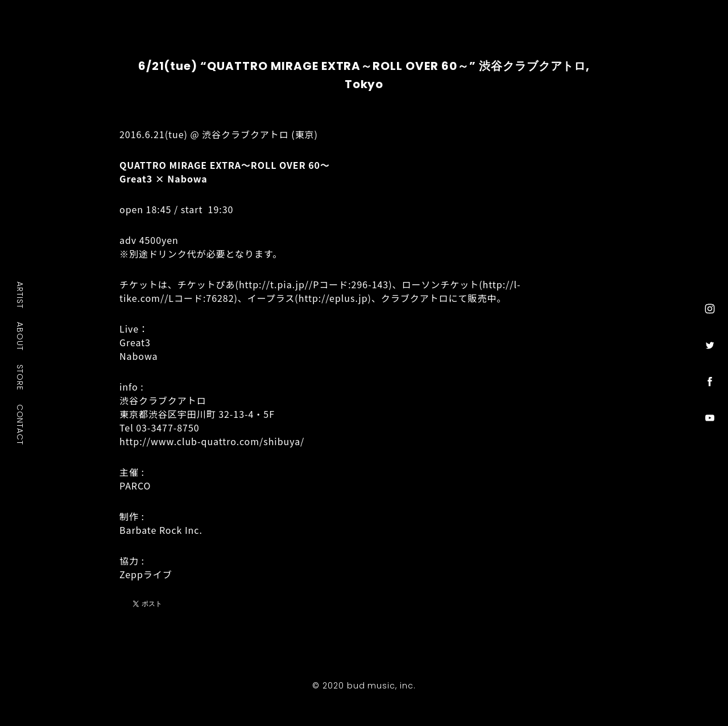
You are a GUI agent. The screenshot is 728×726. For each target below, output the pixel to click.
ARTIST (20, 295)
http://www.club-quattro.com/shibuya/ (212, 441)
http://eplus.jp (333, 298)
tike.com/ (142, 298)
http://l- (502, 284)
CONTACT (20, 424)
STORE (20, 377)
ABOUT (20, 336)
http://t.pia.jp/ (274, 284)
